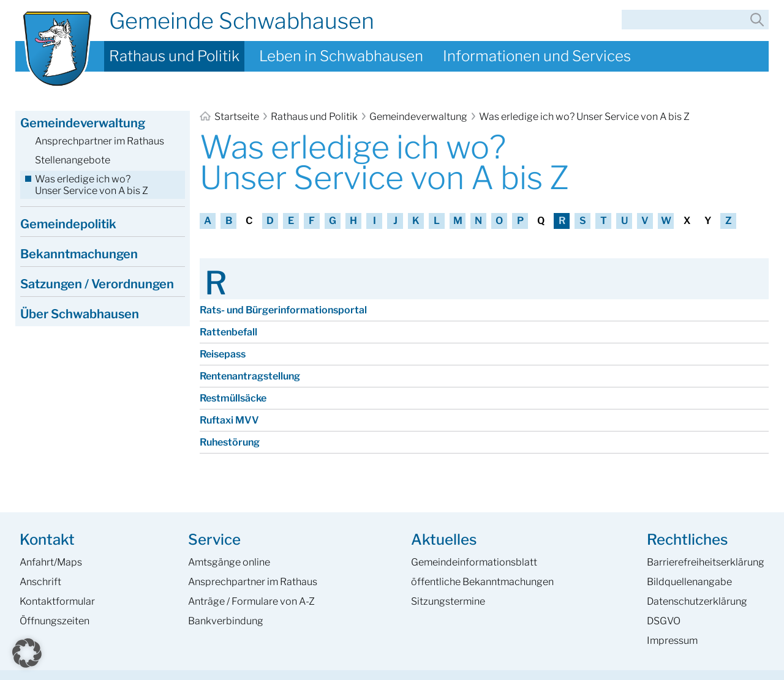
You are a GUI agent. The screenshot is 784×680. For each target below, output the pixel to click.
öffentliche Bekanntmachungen (482, 582)
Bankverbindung (226, 621)
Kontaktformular (57, 601)
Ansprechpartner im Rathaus (100, 141)
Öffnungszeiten (55, 621)
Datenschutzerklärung (697, 601)
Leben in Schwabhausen (341, 56)
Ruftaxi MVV (229, 420)
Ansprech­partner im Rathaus (253, 582)
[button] (27, 653)
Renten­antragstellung (250, 376)
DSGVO (664, 621)
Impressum (672, 641)
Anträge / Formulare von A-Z (251, 601)
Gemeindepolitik (68, 224)
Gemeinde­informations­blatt (474, 562)
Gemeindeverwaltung (418, 117)
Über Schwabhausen (80, 314)
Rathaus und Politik (174, 56)
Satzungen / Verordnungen (97, 284)
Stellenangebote (73, 160)
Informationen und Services (537, 56)
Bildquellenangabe (689, 582)
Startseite (230, 117)
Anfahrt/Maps (51, 562)
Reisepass (223, 354)
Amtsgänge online (229, 562)
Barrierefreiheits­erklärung (706, 562)
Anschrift (40, 582)
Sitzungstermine (448, 601)
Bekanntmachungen (79, 254)
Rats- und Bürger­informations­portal (283, 310)
